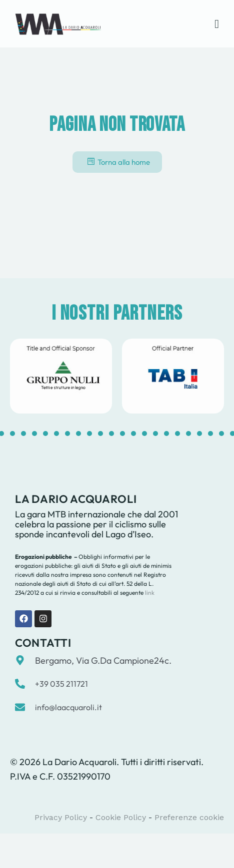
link (149, 593)
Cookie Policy (121, 817)
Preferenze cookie (189, 817)
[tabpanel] (61, 376)
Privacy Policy (61, 817)
